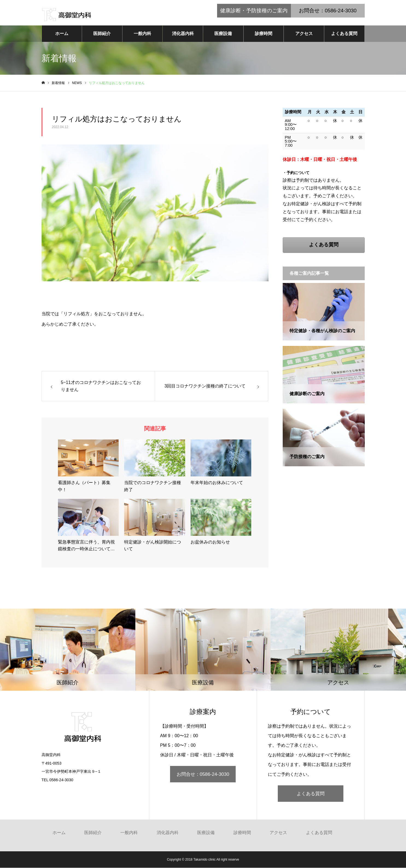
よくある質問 (344, 34)
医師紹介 (102, 34)
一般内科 (142, 34)
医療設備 (223, 34)
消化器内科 (183, 34)
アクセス (304, 34)
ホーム (62, 34)
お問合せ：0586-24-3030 (203, 775)
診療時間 (264, 34)
